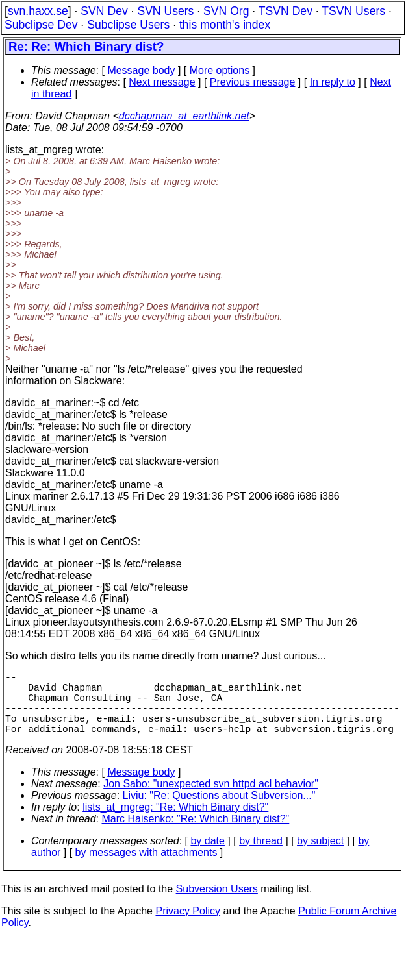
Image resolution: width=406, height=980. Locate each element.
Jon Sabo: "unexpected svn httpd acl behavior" (211, 799)
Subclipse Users (128, 25)
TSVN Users (353, 11)
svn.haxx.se (38, 11)
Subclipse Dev (41, 25)
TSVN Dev (285, 11)
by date (207, 856)
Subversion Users (217, 904)
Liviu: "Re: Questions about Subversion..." (219, 811)
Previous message (253, 82)
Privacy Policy (188, 926)
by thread (261, 856)
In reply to (333, 82)
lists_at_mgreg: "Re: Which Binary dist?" (175, 823)
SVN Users (165, 11)
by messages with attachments (146, 868)
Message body (141, 70)
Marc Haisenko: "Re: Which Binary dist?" (196, 834)
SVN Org (226, 11)
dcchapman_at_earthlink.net (184, 116)
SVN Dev (104, 11)
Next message (162, 82)
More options (220, 70)
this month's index (225, 25)
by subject (320, 856)
